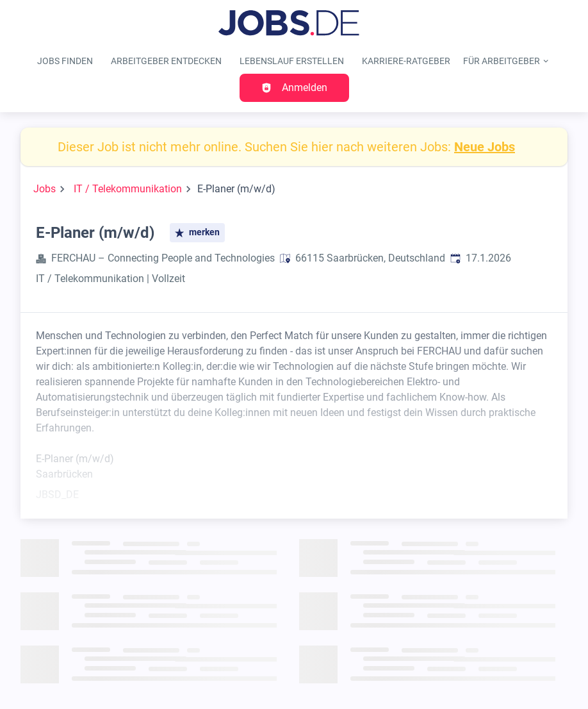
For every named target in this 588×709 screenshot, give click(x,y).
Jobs (45, 189)
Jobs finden (65, 61)
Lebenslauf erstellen (292, 61)
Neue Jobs (485, 147)
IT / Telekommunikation (128, 189)
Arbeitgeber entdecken (166, 61)
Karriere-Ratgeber (406, 61)
